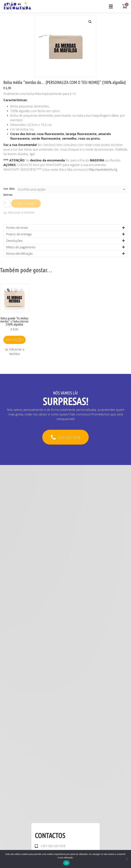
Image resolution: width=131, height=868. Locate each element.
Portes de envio (17, 228)
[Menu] (111, 6)
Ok (66, 863)
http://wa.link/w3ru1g (103, 169)
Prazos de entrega (19, 234)
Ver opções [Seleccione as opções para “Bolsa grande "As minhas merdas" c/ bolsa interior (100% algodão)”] (14, 340)
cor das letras (9, 192)
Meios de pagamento (21, 247)
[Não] (127, 859)
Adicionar (26, 203)
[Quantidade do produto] (7, 204)
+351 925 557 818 (53, 846)
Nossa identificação (19, 254)
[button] (90, 22)
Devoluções (14, 241)
